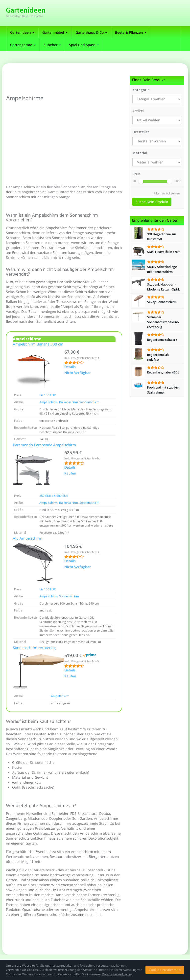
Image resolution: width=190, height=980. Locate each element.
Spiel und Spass (84, 45)
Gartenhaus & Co (91, 32)
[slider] (141, 182)
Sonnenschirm (89, 402)
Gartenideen (22, 32)
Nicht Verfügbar (78, 373)
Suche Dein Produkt (152, 202)
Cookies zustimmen (165, 970)
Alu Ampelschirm (28, 539)
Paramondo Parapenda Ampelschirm (44, 445)
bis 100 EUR (47, 395)
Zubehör (52, 45)
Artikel (138, 111)
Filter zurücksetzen (167, 193)
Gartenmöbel (55, 32)
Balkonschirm (69, 402)
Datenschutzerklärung (117, 974)
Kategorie (141, 90)
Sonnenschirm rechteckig (34, 648)
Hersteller (141, 132)
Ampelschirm (48, 402)
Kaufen (70, 474)
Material (140, 153)
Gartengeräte (23, 45)
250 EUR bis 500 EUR (54, 496)
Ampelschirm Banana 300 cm (38, 344)
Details (70, 367)
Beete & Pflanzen (131, 32)
